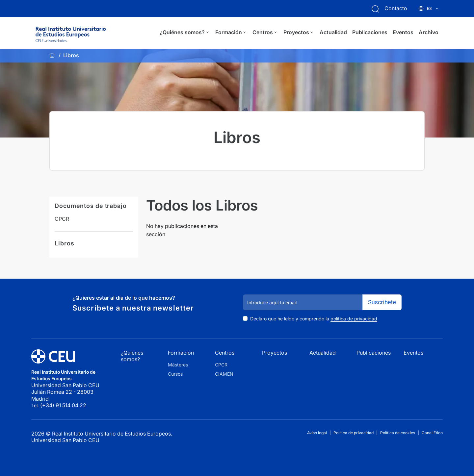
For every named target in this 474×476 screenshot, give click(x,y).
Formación (231, 33)
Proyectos (299, 33)
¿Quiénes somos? (185, 33)
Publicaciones (370, 32)
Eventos (403, 32)
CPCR (62, 219)
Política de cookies (398, 433)
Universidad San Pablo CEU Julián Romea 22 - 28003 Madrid (66, 392)
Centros (265, 33)
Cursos (175, 374)
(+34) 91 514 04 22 (63, 405)
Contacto (396, 8)
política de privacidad (354, 319)
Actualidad (333, 32)
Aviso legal (317, 433)
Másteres (178, 365)
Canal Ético (432, 433)
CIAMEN (224, 374)
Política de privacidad (354, 433)
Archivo (429, 32)
